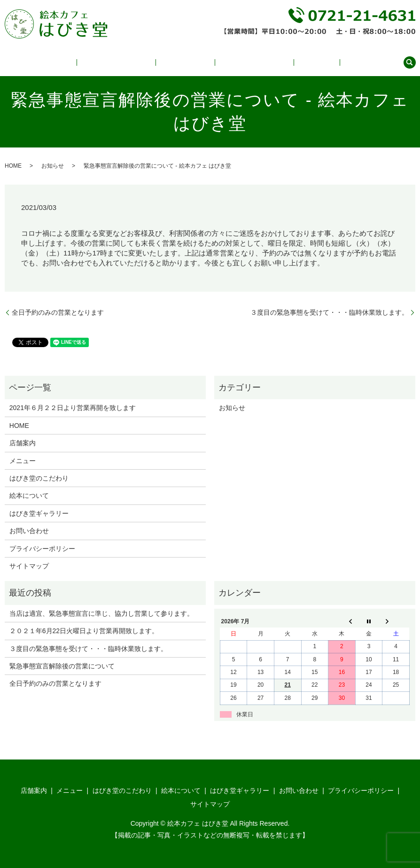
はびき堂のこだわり (176, 62)
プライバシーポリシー (42, 549)
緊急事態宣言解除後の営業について (62, 666)
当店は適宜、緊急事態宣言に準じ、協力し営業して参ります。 (101, 613)
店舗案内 (337, 62)
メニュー (126, 62)
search (410, 62)
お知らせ (53, 166)
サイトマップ (29, 566)
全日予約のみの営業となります (58, 312)
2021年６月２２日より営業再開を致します (73, 408)
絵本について (232, 62)
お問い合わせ (376, 62)
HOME (13, 166)
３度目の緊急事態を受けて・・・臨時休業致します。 (329, 312)
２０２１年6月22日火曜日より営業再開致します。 (84, 631)
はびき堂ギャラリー (288, 62)
